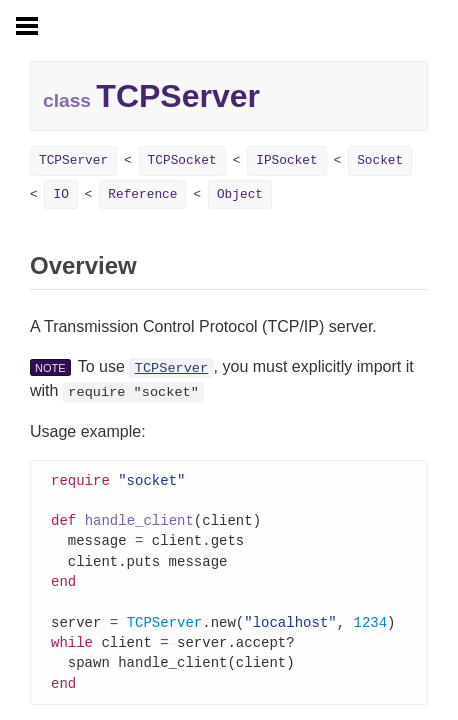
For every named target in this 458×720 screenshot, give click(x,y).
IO (60, 194)
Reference (142, 194)
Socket (380, 160)
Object (240, 194)
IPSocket (286, 160)
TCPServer (73, 160)
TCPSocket (182, 160)
